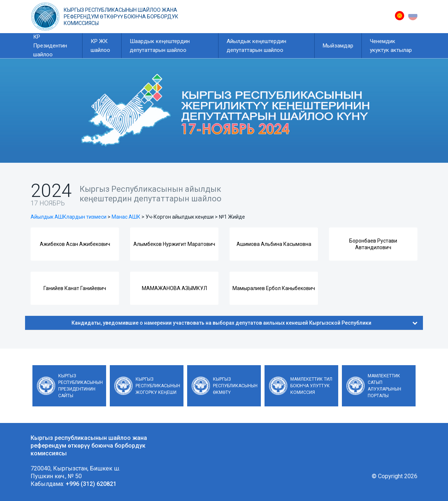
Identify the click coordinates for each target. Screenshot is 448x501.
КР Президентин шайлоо (50, 46)
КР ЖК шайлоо (100, 46)
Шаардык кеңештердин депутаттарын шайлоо (160, 46)
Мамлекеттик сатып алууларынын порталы (384, 386)
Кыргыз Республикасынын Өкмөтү (235, 386)
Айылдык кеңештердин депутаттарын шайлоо (256, 46)
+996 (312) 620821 (91, 484)
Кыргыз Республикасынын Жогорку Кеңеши (158, 386)
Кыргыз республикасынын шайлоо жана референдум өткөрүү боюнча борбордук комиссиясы (121, 17)
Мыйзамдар (338, 46)
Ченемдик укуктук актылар (391, 46)
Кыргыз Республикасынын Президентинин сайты (80, 386)
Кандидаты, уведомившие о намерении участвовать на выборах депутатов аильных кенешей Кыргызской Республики (244, 323)
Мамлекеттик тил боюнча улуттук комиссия (311, 386)
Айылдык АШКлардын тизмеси (69, 217)
